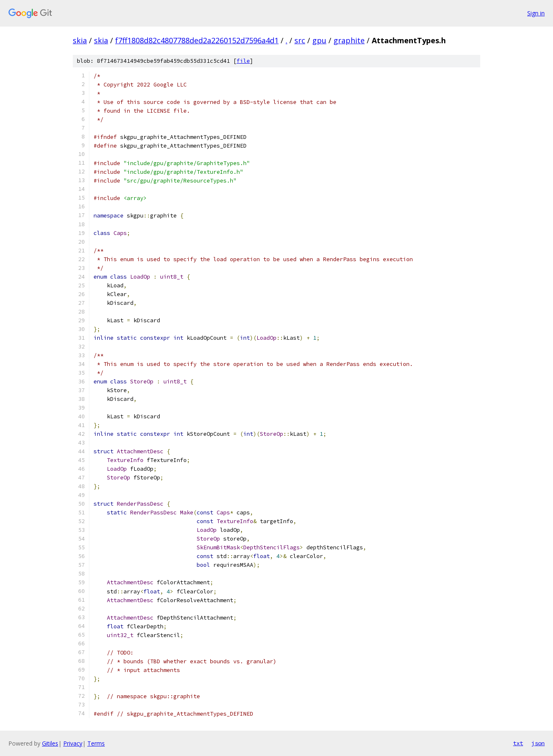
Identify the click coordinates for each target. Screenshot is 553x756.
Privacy (73, 743)
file (243, 61)
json (538, 743)
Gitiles (50, 743)
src (300, 40)
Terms (96, 743)
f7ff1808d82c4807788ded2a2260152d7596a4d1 (197, 40)
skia (80, 40)
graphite (349, 40)
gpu (319, 40)
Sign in (536, 13)
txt (518, 743)
